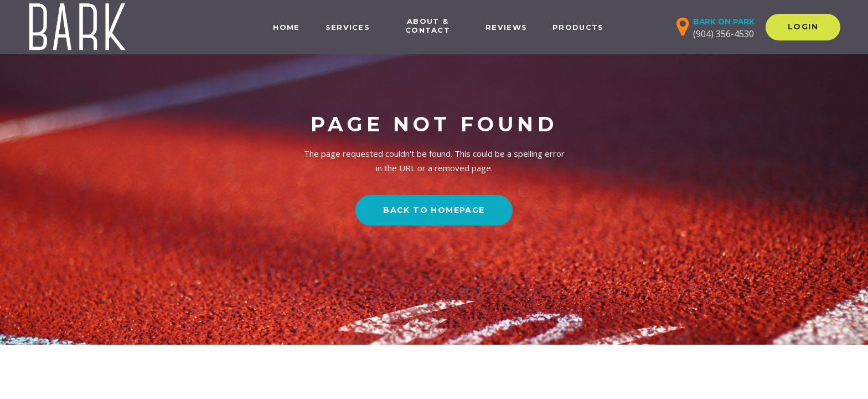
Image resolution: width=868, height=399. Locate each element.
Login (803, 27)
